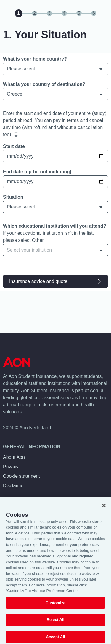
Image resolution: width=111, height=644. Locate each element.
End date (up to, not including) (37, 172)
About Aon (14, 457)
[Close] (104, 511)
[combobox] (55, 250)
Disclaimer (14, 486)
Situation (13, 197)
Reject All (55, 625)
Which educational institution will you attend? (54, 226)
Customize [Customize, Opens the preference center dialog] (55, 608)
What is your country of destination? (44, 84)
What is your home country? (35, 59)
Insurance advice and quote (55, 281)
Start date (14, 146)
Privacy (11, 467)
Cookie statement (21, 476)
